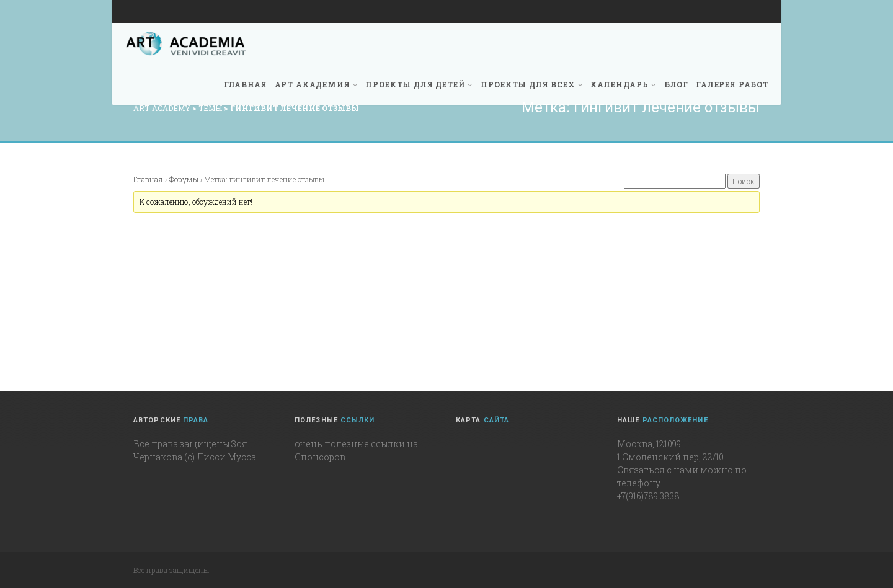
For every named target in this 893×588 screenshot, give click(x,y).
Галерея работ (732, 84)
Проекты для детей (419, 84)
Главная (246, 84)
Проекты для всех (532, 84)
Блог (676, 84)
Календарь (623, 84)
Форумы (184, 179)
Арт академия (317, 84)
